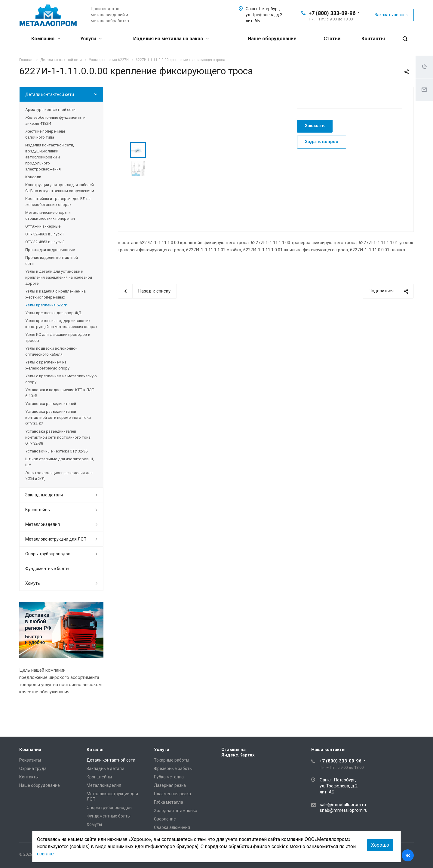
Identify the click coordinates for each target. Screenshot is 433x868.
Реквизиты (30, 760)
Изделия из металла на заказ (171, 39)
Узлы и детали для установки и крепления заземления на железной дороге (59, 277)
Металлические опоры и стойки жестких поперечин (50, 215)
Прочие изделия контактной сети (52, 261)
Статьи (332, 39)
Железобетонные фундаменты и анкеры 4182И (55, 120)
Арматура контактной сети (50, 110)
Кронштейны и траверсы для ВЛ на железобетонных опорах (58, 202)
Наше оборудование (272, 39)
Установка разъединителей (51, 404)
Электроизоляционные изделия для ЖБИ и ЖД (59, 476)
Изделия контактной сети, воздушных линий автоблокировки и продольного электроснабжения (50, 157)
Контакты (373, 39)
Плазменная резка (172, 794)
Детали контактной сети (50, 94)
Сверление (165, 819)
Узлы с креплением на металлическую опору (61, 379)
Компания (46, 39)
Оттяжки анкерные (43, 226)
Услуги (91, 39)
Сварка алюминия (172, 827)
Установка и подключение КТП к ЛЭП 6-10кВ (60, 393)
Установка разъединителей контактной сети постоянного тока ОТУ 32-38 (58, 437)
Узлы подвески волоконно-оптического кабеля (51, 351)
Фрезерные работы (173, 768)
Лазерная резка (170, 785)
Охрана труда (33, 768)
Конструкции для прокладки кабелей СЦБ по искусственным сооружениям (60, 188)
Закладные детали (44, 495)
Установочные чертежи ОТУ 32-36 (56, 451)
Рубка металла (169, 777)
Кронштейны (38, 510)
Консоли (33, 177)
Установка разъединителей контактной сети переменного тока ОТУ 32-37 (58, 417)
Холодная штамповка (176, 811)
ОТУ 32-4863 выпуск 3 (45, 242)
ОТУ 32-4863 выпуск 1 (45, 234)
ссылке (45, 854)
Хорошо (380, 845)
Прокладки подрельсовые (50, 250)
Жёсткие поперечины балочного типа (45, 134)
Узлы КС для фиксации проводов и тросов (58, 337)
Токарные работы (172, 760)
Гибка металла (169, 802)
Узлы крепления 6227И (46, 305)
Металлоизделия (43, 524)
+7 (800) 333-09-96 (332, 13)
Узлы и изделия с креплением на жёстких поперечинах (55, 294)
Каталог (95, 750)
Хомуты (33, 583)
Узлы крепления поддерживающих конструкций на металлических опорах (61, 324)
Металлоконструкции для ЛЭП (56, 539)
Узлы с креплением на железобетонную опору (47, 365)
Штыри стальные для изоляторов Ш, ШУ (60, 462)
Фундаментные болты (47, 569)
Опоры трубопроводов (48, 554)
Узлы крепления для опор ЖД (53, 313)
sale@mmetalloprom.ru (343, 805)
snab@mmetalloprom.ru (344, 810)
